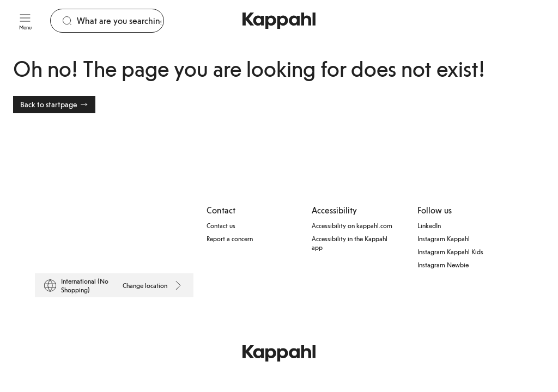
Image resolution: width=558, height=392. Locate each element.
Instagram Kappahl (444, 238)
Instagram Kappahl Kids (450, 252)
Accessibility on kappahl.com (352, 225)
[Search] (120, 21)
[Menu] (25, 21)
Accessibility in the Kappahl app (350, 243)
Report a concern (230, 238)
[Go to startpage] (279, 21)
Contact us (221, 225)
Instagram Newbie (443, 265)
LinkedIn (429, 225)
